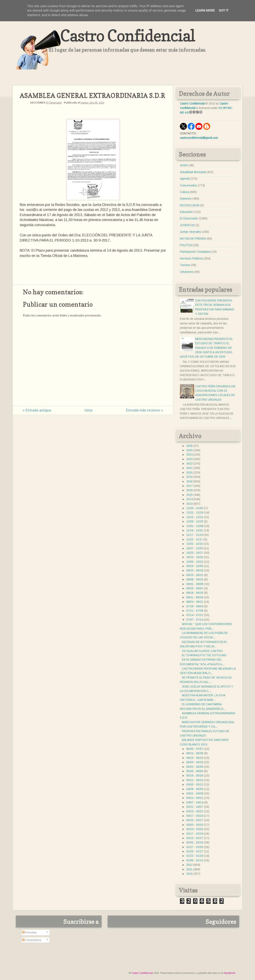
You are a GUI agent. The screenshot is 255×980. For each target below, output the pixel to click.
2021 (189, 468)
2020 (189, 472)
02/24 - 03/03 (195, 829)
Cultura (184, 192)
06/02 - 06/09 (195, 767)
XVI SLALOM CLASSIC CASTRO (202, 651)
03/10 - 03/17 (195, 820)
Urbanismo (187, 272)
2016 (189, 490)
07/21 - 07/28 (195, 611)
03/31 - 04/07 (195, 807)
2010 (189, 874)
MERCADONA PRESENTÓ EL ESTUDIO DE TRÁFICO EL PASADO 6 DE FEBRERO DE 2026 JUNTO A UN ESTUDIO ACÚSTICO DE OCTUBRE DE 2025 (206, 348)
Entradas (29, 932)
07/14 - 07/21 (195, 615)
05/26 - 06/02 (195, 771)
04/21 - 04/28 (195, 793)
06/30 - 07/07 (195, 749)
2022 (189, 464)
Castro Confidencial (128, 35)
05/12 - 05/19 (195, 780)
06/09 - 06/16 (195, 762)
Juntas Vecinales (191, 232)
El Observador (54, 103)
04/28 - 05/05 (195, 789)
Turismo (185, 265)
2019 (189, 477)
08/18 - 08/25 (195, 593)
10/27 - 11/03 (195, 548)
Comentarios (32, 940)
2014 (189, 499)
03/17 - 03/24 (195, 816)
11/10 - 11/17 (195, 539)
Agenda (185, 179)
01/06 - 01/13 (195, 860)
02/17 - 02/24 (195, 834)
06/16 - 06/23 (195, 758)
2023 (189, 459)
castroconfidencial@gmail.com (199, 138)
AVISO (184, 165)
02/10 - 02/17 (195, 838)
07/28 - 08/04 (195, 606)
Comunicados (189, 185)
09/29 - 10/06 (195, 566)
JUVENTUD (187, 225)
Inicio (89, 410)
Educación (186, 212)
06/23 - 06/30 (195, 753)
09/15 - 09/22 (195, 575)
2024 (189, 455)
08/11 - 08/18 (195, 597)
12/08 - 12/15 (195, 521)
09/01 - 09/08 (195, 584)
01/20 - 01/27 (195, 851)
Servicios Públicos (191, 258)
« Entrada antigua (37, 410)
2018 (189, 481)
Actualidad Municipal (193, 172)
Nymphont (229, 973)
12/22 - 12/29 (195, 512)
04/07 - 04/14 (195, 802)
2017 (189, 486)
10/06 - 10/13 (195, 562)
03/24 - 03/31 (195, 811)
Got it (224, 10)
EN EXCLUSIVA (190, 205)
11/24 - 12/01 (195, 530)
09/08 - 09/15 (195, 579)
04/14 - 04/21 (195, 798)
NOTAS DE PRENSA (193, 239)
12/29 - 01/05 (195, 508)
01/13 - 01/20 (195, 856)
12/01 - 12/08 (195, 526)
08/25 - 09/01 (195, 588)
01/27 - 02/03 (195, 847)
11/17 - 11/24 (195, 535)
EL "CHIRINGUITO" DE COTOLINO (204, 655)
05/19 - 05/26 (195, 776)
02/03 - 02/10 (195, 842)
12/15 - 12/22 (195, 517)
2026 (189, 446)
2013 (189, 504)
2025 (189, 450)
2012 (189, 865)
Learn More (205, 10)
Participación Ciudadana (195, 252)
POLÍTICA (186, 245)
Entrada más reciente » (145, 410)
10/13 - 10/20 (195, 557)
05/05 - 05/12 (195, 784)
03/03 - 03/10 (195, 825)
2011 (189, 869)
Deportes (186, 199)
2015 (189, 495)
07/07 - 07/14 (195, 620)
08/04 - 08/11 (195, 602)
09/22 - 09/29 (195, 570)
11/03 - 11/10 (195, 544)
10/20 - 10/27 (195, 553)
